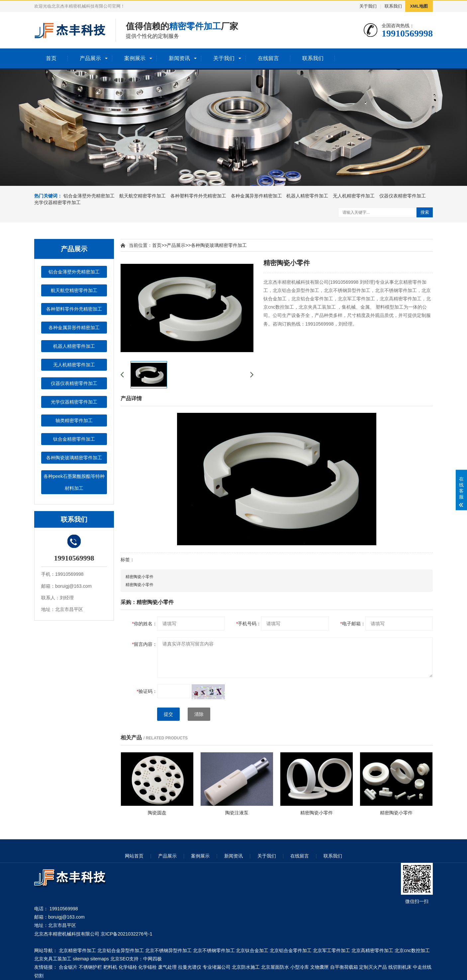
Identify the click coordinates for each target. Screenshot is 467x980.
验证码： (147, 691)
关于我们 (368, 6)
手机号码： (249, 624)
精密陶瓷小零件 (140, 577)
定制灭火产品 (373, 967)
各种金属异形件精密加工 (256, 196)
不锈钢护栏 (90, 967)
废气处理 (167, 967)
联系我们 (393, 6)
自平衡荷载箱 (344, 967)
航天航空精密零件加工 (142, 196)
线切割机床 (400, 967)
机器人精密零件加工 (307, 196)
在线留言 (268, 58)
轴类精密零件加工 (74, 420)
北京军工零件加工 (331, 950)
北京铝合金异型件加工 (121, 950)
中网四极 (152, 959)
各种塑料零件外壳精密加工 (198, 196)
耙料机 (110, 967)
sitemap (81, 959)
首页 (51, 58)
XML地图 (419, 6)
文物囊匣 (320, 967)
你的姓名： (145, 624)
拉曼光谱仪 (190, 967)
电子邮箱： (353, 624)
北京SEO (120, 959)
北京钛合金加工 (252, 950)
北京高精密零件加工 (372, 950)
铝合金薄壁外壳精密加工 (89, 196)
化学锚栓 (128, 967)
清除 (199, 714)
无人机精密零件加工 (354, 196)
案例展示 (135, 58)
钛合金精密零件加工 (74, 439)
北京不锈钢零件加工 (214, 950)
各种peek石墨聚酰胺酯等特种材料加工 (74, 482)
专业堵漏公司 (217, 967)
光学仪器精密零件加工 (57, 202)
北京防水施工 (246, 967)
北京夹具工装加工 (53, 959)
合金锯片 (68, 967)
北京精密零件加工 (77, 950)
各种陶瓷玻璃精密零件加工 (74, 458)
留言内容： (145, 644)
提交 (168, 714)
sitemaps (100, 959)
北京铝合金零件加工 (291, 950)
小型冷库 (300, 967)
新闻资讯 (179, 58)
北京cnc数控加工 (412, 950)
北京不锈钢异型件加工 (168, 950)
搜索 (425, 212)
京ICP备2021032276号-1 (127, 934)
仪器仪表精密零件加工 (403, 196)
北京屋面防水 (275, 967)
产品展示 (90, 58)
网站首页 (134, 856)
